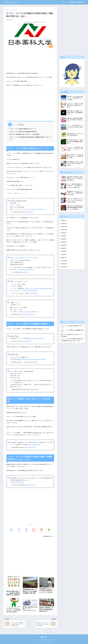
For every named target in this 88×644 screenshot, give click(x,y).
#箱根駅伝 (46, 289)
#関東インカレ (14, 258)
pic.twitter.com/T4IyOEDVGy (27, 270)
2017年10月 (64, 267)
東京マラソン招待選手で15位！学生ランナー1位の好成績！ (25, 134)
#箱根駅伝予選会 (21, 359)
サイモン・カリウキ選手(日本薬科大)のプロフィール (23, 129)
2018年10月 (64, 230)
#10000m (36, 289)
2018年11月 (64, 227)
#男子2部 (21, 258)
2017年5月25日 (33, 293)
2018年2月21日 (35, 389)
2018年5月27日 (25, 272)
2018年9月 (64, 233)
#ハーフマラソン (28, 258)
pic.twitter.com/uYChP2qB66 (38, 359)
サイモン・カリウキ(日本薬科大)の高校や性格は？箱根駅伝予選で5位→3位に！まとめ (72, 340)
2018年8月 (64, 236)
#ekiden (41, 289)
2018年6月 (64, 242)
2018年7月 (64, 239)
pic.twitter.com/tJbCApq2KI (37, 209)
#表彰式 (35, 258)
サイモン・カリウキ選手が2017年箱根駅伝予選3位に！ (24, 132)
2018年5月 (64, 245)
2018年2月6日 (31, 485)
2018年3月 (64, 251)
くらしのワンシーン (12, 2)
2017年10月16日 (26, 341)
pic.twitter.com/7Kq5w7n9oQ (29, 291)
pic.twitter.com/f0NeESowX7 (37, 338)
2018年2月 (64, 255)
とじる (21, 125)
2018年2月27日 (32, 447)
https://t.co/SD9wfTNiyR (34, 445)
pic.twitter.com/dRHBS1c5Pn (30, 312)
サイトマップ (65, 2)
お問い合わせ (81, 2)
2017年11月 (64, 264)
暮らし (52, 536)
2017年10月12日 (29, 212)
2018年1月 (64, 258)
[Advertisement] (30, 60)
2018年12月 (64, 224)
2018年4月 (64, 248)
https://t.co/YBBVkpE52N (17, 482)
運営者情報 (73, 2)
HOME (44, 637)
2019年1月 (64, 221)
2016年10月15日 (33, 362)
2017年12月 (64, 261)
